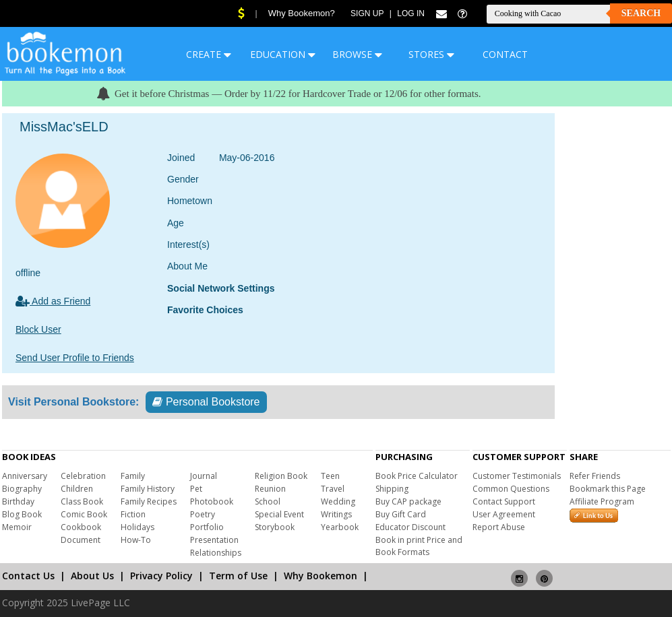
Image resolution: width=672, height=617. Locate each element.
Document (81, 540)
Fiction (133, 514)
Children (77, 489)
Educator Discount (410, 527)
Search (641, 13)
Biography (22, 489)
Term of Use (238, 576)
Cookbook (81, 527)
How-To (136, 540)
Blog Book (22, 514)
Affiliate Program (602, 501)
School (268, 501)
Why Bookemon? (302, 13)
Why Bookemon (320, 576)
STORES (431, 54)
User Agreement (504, 514)
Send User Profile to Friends (75, 358)
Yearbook (340, 527)
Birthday (18, 501)
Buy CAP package (408, 501)
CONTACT (505, 54)
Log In (411, 13)
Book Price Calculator (417, 476)
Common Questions (511, 489)
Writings (336, 514)
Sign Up (367, 13)
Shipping (392, 489)
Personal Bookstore (206, 402)
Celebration (83, 476)
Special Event (279, 514)
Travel (333, 489)
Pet (196, 489)
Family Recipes (149, 501)
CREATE (209, 54)
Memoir (17, 527)
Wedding (338, 501)
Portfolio (207, 527)
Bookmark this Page (608, 489)
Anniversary (25, 476)
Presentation (214, 540)
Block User (38, 329)
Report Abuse (499, 527)
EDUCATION (283, 54)
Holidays (138, 527)
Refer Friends (595, 476)
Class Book (82, 501)
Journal (204, 476)
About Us (92, 576)
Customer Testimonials (517, 476)
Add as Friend (53, 301)
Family (133, 476)
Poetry (203, 514)
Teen (330, 476)
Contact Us (28, 576)
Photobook (212, 501)
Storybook (275, 527)
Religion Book (281, 476)
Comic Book (84, 514)
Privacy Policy (161, 576)
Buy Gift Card (401, 514)
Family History (148, 489)
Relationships (216, 553)
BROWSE (357, 54)
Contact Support (504, 501)
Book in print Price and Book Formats (419, 546)
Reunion (270, 489)
